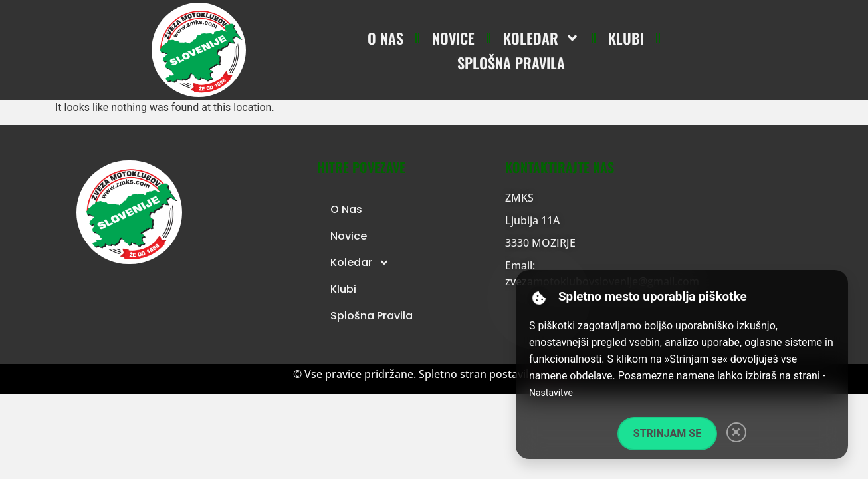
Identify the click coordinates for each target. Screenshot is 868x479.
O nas (385, 38)
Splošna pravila (511, 63)
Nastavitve (551, 393)
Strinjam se (667, 433)
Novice (453, 38)
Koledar (541, 38)
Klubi (626, 38)
